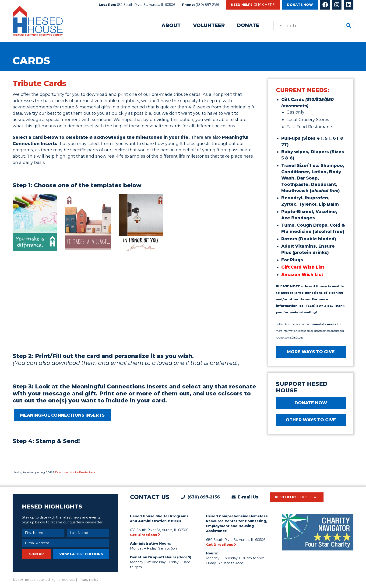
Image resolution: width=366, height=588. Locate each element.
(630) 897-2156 (207, 5)
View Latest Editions (81, 554)
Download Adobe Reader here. (75, 472)
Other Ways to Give (311, 420)
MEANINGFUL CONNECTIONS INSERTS (62, 415)
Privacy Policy (88, 580)
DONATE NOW (311, 403)
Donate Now (300, 5)
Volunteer (209, 25)
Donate (248, 25)
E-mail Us (248, 497)
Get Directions (145, 535)
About (171, 25)
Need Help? (253, 5)
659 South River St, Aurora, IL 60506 (146, 5)
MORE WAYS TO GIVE (311, 352)
